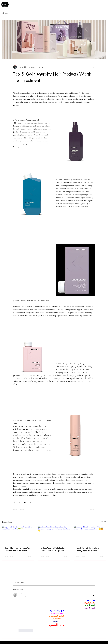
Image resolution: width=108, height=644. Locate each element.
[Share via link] (30, 502)
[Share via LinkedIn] (25, 502)
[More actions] (93, 67)
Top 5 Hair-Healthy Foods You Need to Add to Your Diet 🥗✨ (18, 549)
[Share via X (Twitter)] (20, 502)
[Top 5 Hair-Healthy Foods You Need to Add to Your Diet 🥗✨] (18, 535)
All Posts (5, 13)
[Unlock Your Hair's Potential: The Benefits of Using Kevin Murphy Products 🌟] (54, 535)
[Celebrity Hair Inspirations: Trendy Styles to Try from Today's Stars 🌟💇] (90, 535)
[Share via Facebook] (14, 502)
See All (104, 522)
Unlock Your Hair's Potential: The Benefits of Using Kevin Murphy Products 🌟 (53, 549)
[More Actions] (93, 595)
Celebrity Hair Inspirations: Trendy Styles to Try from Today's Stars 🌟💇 (88, 549)
